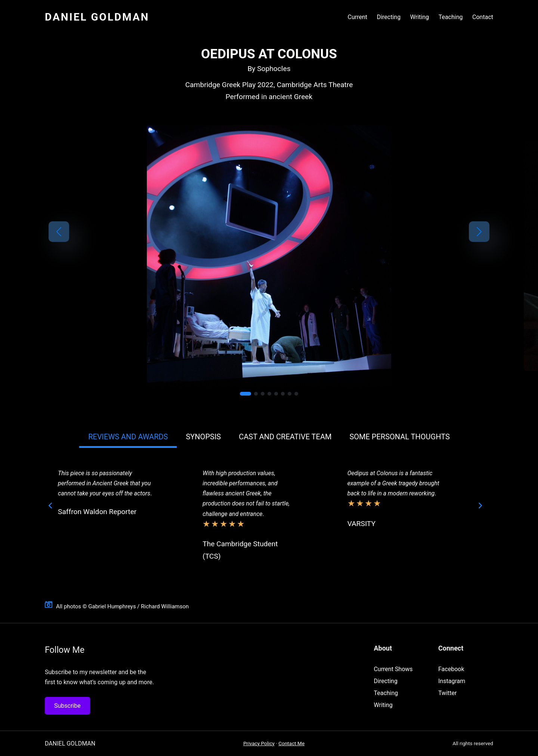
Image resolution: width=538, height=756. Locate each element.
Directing (385, 681)
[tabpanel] (265, 517)
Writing (383, 705)
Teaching (386, 693)
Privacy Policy (259, 743)
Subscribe (67, 706)
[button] (59, 232)
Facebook (451, 669)
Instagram (452, 681)
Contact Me (291, 743)
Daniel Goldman (97, 17)
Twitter (447, 693)
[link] (269, 256)
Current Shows (393, 669)
